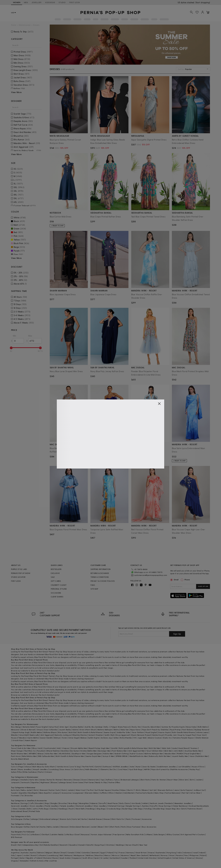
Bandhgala (33, 793)
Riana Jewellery (25, 769)
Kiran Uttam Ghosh (88, 730)
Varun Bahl (24, 735)
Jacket (94, 827)
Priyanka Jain (171, 735)
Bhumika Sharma (80, 735)
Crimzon (48, 772)
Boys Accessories (149, 827)
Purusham (41, 751)
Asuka (175, 748)
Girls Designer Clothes (20, 819)
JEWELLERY (37, 2)
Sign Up (177, 634)
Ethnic (111, 793)
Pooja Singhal (42, 727)
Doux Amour (65, 769)
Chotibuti (45, 834)
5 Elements (104, 769)
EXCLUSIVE (55, 573)
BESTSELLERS (56, 569)
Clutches (53, 809)
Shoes (15, 809)
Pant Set (185, 793)
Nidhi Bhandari (92, 769)
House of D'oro (198, 767)
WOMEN (17, 2)
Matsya (57, 738)
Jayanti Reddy (65, 730)
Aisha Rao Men (51, 754)
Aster (132, 767)
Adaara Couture (155, 738)
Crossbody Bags (114, 809)
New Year (143, 845)
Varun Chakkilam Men (199, 756)
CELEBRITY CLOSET (59, 585)
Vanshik (114, 748)
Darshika (65, 751)
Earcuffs (103, 803)
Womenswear (25, 25)
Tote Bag (148, 809)
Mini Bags (138, 809)
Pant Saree (89, 782)
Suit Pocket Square (103, 790)
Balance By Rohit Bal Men (160, 756)
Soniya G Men (108, 756)
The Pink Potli (87, 767)
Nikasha (14, 735)
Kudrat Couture (136, 754)
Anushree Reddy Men (193, 751)
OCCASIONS (56, 593)
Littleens (149, 834)
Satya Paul (54, 727)
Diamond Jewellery (84, 806)
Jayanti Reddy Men (180, 756)
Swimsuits (25, 782)
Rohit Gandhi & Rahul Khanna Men (70, 756)
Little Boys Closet (72, 834)
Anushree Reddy (77, 727)
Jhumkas (145, 806)
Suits (58, 790)
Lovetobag (54, 769)
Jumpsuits (15, 782)
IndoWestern (129, 793)
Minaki (14, 769)
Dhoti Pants (145, 780)
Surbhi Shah (109, 735)
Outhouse (107, 767)
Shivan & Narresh (28, 730)
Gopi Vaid (201, 735)
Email (175, 580)
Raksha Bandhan (51, 845)
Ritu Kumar (63, 732)
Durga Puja (99, 845)
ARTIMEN (32, 754)
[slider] (11, 348)
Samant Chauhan (96, 735)
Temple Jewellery (67, 806)
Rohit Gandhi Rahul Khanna (183, 732)
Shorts (130, 790)
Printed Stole (34, 811)
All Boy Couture (173, 834)
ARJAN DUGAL (65, 754)
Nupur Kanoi (135, 730)
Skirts (192, 780)
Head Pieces (113, 803)
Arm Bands (136, 803)
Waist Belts (80, 809)
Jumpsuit (56, 793)
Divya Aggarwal (123, 735)
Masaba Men (170, 754)
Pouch (71, 809)
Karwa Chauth (132, 845)
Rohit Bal (73, 732)
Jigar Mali (142, 738)
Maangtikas (84, 803)
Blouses (54, 782)
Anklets (145, 803)
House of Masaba (18, 738)
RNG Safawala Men (46, 756)
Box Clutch (181, 809)
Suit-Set (153, 790)
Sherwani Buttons (165, 790)
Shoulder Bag (159, 809)
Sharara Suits (65, 819)
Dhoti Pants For (118, 819)
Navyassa (85, 834)
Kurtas (52, 790)
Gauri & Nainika (51, 730)
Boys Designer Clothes (20, 827)
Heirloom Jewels (157, 803)
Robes (123, 790)
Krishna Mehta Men (89, 751)
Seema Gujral (110, 732)
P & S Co (25, 834)
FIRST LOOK (75, 2)
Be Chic (113, 769)
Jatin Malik (178, 751)
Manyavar (15, 730)
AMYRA (147, 769)
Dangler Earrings (133, 806)
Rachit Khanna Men (19, 754)
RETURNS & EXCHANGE (100, 573)
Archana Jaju (106, 738)
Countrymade (49, 748)
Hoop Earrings (165, 806)
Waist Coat (80, 790)
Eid (41, 845)
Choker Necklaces (180, 806)
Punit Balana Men (119, 751)
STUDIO (62, 2)
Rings (47, 803)
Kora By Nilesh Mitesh (20, 759)
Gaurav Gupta (164, 732)
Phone (187, 580)
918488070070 (203, 2)
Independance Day (30, 845)
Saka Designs (159, 834)
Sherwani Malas (92, 793)
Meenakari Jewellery (183, 803)
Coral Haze (122, 769)
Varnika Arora (62, 767)
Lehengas (15, 780)
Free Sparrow (119, 834)
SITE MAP (94, 589)
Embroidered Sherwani (80, 827)
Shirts (36, 790)
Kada (207, 806)
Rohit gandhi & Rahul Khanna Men (133, 748)
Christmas (110, 845)
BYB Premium (17, 837)
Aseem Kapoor (31, 740)
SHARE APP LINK (203, 586)
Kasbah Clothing (122, 754)
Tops (103, 780)
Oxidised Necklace (197, 806)
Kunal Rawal (184, 748)
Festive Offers (114, 782)
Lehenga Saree (65, 782)
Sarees (42, 780)
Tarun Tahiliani (138, 732)
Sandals (22, 809)
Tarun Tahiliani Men (154, 751)
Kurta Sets (34, 780)
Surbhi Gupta (94, 738)
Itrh (135, 738)
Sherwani (44, 790)
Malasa (83, 738)
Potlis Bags (44, 809)
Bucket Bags (127, 809)
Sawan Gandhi (46, 738)
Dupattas (35, 782)
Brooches (29, 795)
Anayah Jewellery (40, 769)
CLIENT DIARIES (57, 597)
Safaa (116, 738)
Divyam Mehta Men (79, 748)
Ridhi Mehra (203, 727)
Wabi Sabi (166, 748)
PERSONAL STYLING (59, 589)
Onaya (40, 730)
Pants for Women (159, 780)
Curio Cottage (17, 767)
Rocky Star (137, 727)
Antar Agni (64, 727)
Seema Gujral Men (93, 756)
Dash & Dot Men (24, 748)
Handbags (63, 809)
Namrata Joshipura (63, 735)
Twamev (194, 748)
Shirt (107, 827)
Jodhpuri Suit (199, 790)
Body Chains (125, 803)
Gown (84, 780)
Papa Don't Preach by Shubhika (155, 730)
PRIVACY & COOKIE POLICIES (103, 581)
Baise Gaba (191, 727)
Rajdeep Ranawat (202, 730)
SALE (53, 577)
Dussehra (73, 845)
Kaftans (109, 780)
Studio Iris (167, 738)
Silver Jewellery (100, 806)
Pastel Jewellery (52, 806)
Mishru (116, 730)
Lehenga (35, 819)
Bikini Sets (184, 780)
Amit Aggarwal (47, 735)
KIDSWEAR (50, 2)
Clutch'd (98, 767)
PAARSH (180, 754)
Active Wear (195, 793)
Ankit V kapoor (63, 748)
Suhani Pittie (16, 772)
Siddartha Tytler (123, 732)
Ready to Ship (101, 782)
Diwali (14, 845)
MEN (26, 2)
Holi (20, 845)
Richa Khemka (126, 738)
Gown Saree (78, 782)
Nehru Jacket (26, 790)
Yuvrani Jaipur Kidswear (101, 834)
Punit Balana (188, 730)
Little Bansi (35, 834)
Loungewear (78, 793)
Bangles (54, 803)
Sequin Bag (171, 809)
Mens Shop (159, 793)
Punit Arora (16, 756)
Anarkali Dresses (95, 819)
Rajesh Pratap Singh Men (99, 748)
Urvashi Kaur (18, 740)
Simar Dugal (74, 738)
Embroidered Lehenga (49, 819)
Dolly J (107, 727)
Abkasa (40, 754)
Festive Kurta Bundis (144, 793)
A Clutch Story (78, 769)
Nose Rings (73, 803)
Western (119, 793)
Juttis (35, 809)
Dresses (77, 780)
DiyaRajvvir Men (79, 754)
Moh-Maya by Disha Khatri (44, 767)
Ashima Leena (202, 732)
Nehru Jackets (53, 827)
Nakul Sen (125, 730)
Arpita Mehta (33, 738)
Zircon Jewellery (37, 806)
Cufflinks (103, 793)
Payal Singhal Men (192, 754)
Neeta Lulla (34, 735)
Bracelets (39, 803)
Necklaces (15, 803)
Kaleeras (94, 803)
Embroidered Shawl (19, 811)
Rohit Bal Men (155, 748)
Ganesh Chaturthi (86, 845)
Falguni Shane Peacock (121, 727)
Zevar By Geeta (149, 767)
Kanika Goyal (158, 735)
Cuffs (32, 803)
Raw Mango (16, 727)
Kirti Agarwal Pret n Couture (193, 834)
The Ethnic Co (30, 751)
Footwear (15, 795)
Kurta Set (76, 819)
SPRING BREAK (122, 756)
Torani (64, 738)
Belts (29, 809)
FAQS (93, 585)
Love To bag (75, 767)
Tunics (117, 780)
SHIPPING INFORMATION (100, 569)
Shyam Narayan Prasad (141, 735)
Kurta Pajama (186, 790)
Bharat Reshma (53, 751)
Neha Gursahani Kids (135, 834)
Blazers (145, 790)
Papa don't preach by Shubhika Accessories (170, 769)
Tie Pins (90, 790)
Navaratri (64, 845)
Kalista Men (108, 754)
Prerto (41, 772)
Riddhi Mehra (37, 732)
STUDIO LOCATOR (18, 577)
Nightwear (45, 782)
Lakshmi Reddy (57, 834)
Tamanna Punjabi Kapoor (183, 738)
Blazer (101, 827)
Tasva (14, 748)
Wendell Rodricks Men (138, 756)
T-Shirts (137, 790)
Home (14, 25)
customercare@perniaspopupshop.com (151, 575)
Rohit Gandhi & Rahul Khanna (90, 732)
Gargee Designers (94, 754)
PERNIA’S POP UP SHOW (21, 573)
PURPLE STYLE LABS (19, 569)
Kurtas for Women (54, 780)
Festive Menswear (173, 793)
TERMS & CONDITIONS (100, 577)
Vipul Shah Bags (135, 769)
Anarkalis (24, 780)
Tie (22, 795)
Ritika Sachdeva (30, 772)
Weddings (120, 845)
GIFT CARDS (56, 581)
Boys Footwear (134, 827)
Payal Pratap (175, 730)
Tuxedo (14, 793)
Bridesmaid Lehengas (130, 780)
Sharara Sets (94, 780)
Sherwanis (68, 780)
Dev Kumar (75, 751)
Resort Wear (173, 780)
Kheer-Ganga (17, 751)
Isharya (28, 767)
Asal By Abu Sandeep (94, 727)
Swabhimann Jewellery (167, 767)
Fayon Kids (16, 834)
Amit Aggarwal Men (137, 751)
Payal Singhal (151, 732)
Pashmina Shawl (194, 809)
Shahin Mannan (202, 738)
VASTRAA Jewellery (120, 767)
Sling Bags (101, 809)
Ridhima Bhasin (50, 732)
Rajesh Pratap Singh (21, 732)
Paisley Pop (194, 769)
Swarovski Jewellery (20, 806)
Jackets (199, 780)
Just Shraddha (184, 767)
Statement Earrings (116, 806)
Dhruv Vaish (37, 748)
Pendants (169, 803)
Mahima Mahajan (105, 730)
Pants (64, 790)
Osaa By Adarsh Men (151, 727)
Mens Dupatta (45, 793)
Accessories (66, 793)
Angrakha (23, 793)
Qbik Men (168, 751)
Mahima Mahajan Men (154, 754)
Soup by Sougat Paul (187, 735)
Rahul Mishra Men (29, 756)
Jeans (177, 790)
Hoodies (115, 790)
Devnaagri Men (104, 751)
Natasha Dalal (29, 727)
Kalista (75, 730)
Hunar (138, 767)
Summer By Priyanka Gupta (173, 727)
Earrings (24, 803)
